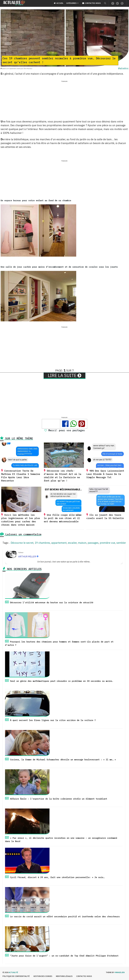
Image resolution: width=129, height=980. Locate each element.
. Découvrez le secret (21, 543)
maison (82, 543)
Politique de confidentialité (16, 976)
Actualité (13, 972)
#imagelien (120, 972)
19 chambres (42, 543)
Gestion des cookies (43, 976)
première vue (107, 543)
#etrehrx (123, 68)
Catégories (71, 3)
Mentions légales (64, 976)
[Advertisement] (64, 101)
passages (93, 543)
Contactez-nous (91, 3)
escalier (72, 543)
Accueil (59, 3)
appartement (59, 543)
